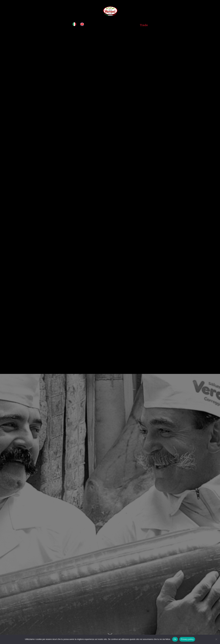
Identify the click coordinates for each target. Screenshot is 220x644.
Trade (144, 25)
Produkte (126, 25)
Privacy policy (187, 639)
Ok (175, 639)
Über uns (106, 25)
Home (92, 25)
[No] (216, 639)
